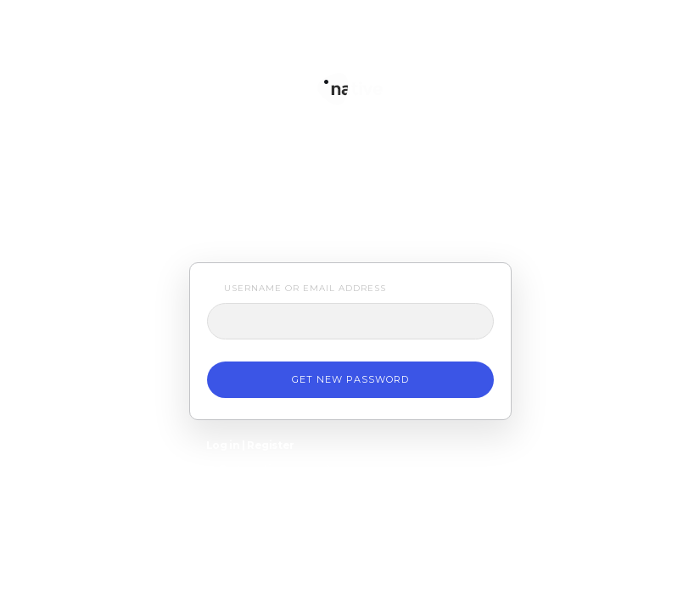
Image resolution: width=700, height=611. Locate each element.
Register (271, 445)
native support (350, 74)
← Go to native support (269, 469)
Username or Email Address (305, 288)
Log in (223, 445)
